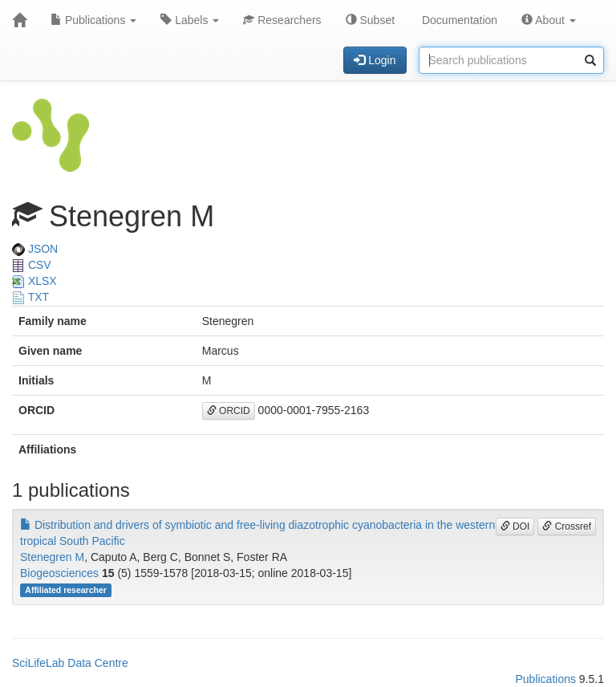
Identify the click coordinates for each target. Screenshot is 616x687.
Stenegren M (52, 557)
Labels (190, 20)
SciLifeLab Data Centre (70, 663)
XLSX (34, 281)
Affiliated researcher (66, 590)
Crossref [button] (567, 526)
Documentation (458, 20)
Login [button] (375, 60)
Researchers (282, 20)
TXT (30, 297)
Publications (93, 20)
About (549, 20)
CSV (32, 265)
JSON (35, 249)
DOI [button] (515, 526)
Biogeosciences (59, 573)
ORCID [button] (229, 411)
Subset (370, 20)
